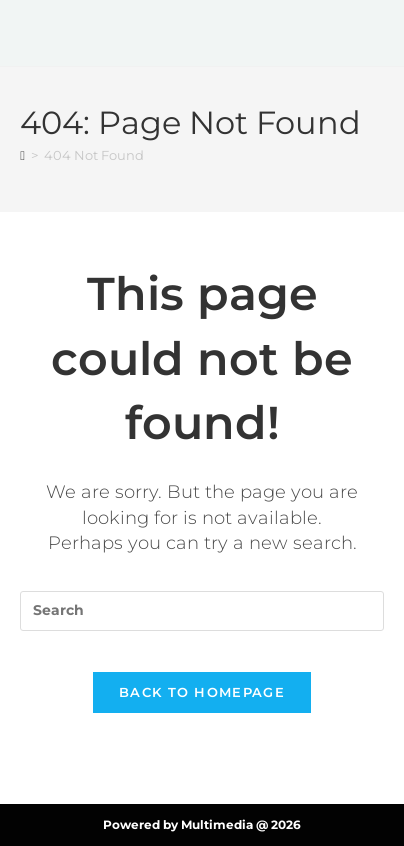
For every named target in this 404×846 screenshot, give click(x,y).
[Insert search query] (202, 611)
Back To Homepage (202, 692)
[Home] (22, 155)
